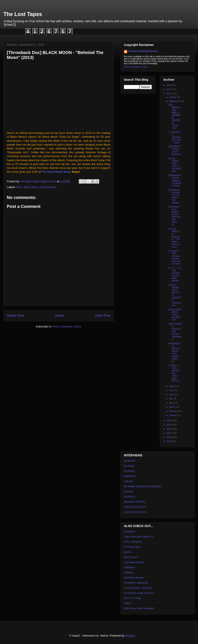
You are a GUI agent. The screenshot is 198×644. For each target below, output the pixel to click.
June (172, 395)
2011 (169, 437)
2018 (169, 85)
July (171, 390)
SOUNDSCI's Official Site (136, 583)
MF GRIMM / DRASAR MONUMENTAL (143, 487)
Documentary (48, 187)
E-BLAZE (128, 481)
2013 (169, 429)
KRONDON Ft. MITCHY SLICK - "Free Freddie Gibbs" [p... (174, 353)
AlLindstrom (130, 532)
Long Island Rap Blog (134, 562)
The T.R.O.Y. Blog (132, 598)
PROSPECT (130, 497)
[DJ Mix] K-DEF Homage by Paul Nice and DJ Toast (174, 257)
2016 (169, 94)
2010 (169, 441)
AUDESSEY (130, 461)
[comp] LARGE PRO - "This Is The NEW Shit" (175, 165)
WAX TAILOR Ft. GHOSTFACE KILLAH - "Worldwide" (175, 332)
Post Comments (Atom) (67, 326)
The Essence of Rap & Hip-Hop (139, 593)
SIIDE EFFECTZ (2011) (135, 512)
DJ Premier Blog (132, 547)
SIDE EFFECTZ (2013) (135, 507)
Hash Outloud (130, 557)
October (173, 97)
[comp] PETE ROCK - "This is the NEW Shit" (175, 315)
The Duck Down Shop (56, 172)
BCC (19, 187)
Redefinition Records (134, 578)
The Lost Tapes (23, 14)
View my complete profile (136, 67)
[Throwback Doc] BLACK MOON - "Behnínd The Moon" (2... (175, 216)
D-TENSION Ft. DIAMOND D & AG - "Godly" (175, 137)
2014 (169, 425)
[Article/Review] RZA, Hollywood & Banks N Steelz (175, 180)
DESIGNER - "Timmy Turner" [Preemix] (175, 150)
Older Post (102, 316)
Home (59, 316)
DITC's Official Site (133, 542)
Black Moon (31, 187)
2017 (169, 89)
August (173, 386)
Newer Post (15, 316)
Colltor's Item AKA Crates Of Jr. (139, 537)
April (171, 403)
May (171, 399)
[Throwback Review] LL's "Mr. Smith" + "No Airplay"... (175, 196)
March (172, 407)
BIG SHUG (129, 466)
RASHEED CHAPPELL (135, 502)
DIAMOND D (130, 476)
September (175, 101)
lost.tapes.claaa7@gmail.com (143, 51)
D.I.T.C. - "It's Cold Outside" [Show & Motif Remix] (175, 274)
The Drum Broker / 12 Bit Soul (138, 588)
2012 (169, 433)
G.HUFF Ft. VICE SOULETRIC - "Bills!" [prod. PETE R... (175, 373)
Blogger (130, 636)
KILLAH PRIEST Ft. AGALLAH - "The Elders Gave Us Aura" (174, 238)
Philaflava (128, 573)
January (173, 415)
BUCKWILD (130, 471)
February (174, 411)
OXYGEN (128, 492)
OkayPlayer (129, 567)
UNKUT (128, 603)
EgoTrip (128, 552)
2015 (169, 421)
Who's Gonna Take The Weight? (139, 608)
